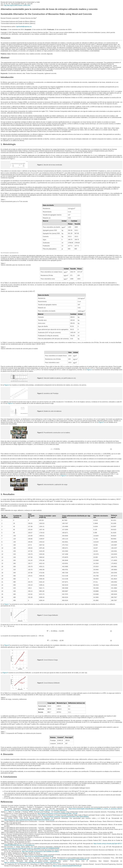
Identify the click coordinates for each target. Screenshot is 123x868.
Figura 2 (89, 370)
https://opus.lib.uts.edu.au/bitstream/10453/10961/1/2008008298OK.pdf (66, 859)
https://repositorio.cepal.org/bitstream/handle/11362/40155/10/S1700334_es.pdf (29, 820)
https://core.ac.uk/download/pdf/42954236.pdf (67, 866)
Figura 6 (63, 476)
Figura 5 (101, 422)
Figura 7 (7, 604)
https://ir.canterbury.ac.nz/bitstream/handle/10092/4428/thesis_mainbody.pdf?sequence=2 (32, 863)
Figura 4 (10, 403)
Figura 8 (7, 645)
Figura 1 (12, 159)
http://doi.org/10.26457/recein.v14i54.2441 (17, 5)
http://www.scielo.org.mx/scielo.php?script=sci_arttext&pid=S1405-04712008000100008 (32, 848)
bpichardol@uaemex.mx (24, 27)
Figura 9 (5, 673)
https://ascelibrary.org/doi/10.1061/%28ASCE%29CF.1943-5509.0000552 (66, 817)
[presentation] (55, 449)
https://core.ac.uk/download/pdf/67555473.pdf (39, 856)
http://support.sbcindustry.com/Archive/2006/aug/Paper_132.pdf (57, 813)
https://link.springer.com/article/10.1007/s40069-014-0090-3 (40, 851)
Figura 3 (7, 385)
